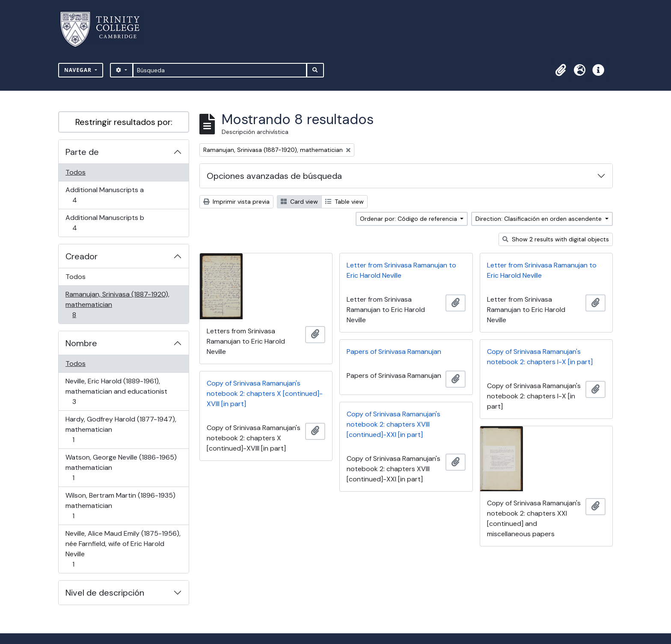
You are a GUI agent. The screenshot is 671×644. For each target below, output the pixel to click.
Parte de (82, 152)
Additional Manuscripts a (104, 195)
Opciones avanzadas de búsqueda (274, 176)
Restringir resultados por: (124, 122)
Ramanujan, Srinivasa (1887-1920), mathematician (117, 304)
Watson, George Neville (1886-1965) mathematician (121, 467)
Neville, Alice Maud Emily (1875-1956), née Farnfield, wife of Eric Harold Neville (123, 549)
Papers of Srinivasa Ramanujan (394, 352)
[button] (561, 70)
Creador (82, 256)
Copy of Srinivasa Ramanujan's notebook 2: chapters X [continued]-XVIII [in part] (265, 393)
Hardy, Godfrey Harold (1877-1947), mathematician (121, 429)
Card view (299, 202)
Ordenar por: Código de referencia (409, 219)
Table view (344, 202)
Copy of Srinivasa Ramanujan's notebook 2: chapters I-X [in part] (540, 357)
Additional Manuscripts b (105, 223)
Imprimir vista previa (236, 202)
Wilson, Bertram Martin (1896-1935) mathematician (120, 506)
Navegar (79, 70)
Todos (76, 172)
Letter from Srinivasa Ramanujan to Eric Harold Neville (401, 270)
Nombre (81, 343)
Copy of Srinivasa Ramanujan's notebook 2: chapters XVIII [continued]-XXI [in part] (393, 424)
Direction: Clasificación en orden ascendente (539, 219)
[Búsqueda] (220, 70)
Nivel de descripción (105, 593)
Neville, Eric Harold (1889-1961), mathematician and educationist (116, 391)
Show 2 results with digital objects (556, 239)
